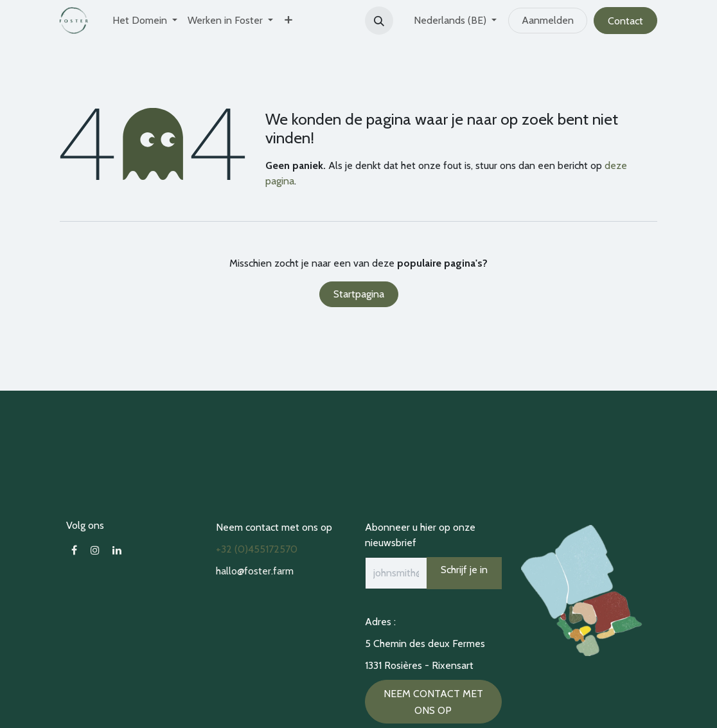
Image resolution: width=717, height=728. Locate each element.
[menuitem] (145, 21)
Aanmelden (548, 20)
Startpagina (359, 294)
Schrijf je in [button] (464, 570)
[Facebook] (74, 550)
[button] (379, 21)
